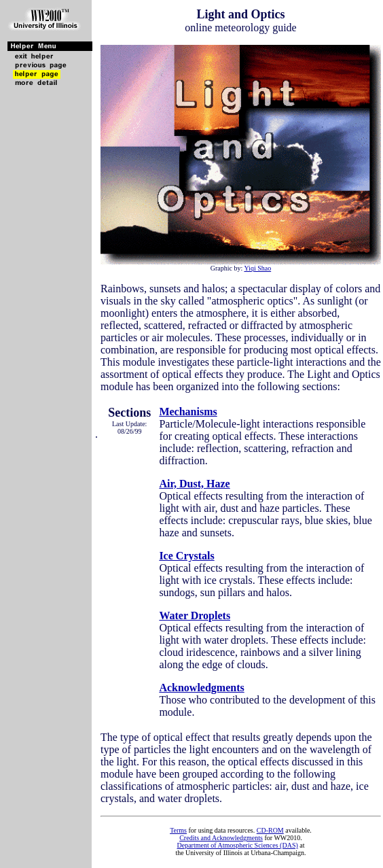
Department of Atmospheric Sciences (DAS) (237, 845)
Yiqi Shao (257, 268)
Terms (178, 830)
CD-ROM (270, 830)
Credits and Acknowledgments (221, 838)
